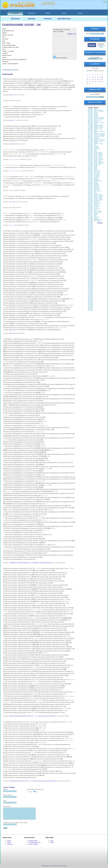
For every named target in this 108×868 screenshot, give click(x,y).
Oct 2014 (90, 162)
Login (105, 2)
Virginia (96, 218)
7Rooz (96, 109)
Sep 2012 (90, 192)
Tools (64, 13)
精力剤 (11, 95)
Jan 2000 (90, 309)
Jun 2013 (90, 181)
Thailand (96, 213)
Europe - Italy (97, 161)
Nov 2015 (90, 150)
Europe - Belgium (98, 154)
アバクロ (11, 190)
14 (100, 77)
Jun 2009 (90, 221)
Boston (96, 124)
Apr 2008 (90, 238)
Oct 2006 (90, 261)
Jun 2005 (90, 280)
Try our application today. (101, 46)
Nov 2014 (90, 161)
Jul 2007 (91, 249)
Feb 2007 (90, 256)
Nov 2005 (90, 274)
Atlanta (96, 114)
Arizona (96, 113)
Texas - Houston (98, 212)
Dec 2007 (90, 243)
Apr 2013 (90, 183)
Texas (95, 210)
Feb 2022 (90, 115)
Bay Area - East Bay (99, 117)
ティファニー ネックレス (15, 171)
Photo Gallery (33, 844)
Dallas (95, 150)
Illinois (95, 168)
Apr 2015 (90, 155)
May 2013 (90, 182)
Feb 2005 (90, 285)
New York (96, 190)
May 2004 (90, 297)
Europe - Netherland (99, 162)
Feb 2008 (90, 241)
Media (48, 13)
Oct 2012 (90, 191)
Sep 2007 (90, 247)
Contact (10, 844)
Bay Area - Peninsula (99, 119)
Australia (96, 115)
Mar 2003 (90, 308)
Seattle (96, 205)
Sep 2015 (90, 152)
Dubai (95, 151)
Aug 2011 (90, 208)
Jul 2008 (91, 234)
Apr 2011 (90, 213)
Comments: (7, 806)
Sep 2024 (90, 111)
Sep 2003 (90, 307)
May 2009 (90, 222)
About (9, 841)
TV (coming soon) (35, 842)
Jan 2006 (90, 272)
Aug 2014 (90, 164)
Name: (5, 789)
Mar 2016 (90, 146)
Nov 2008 (90, 229)
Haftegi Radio (33, 841)
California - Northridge (99, 134)
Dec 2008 (90, 228)
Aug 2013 (90, 178)
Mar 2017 (90, 136)
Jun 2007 (90, 251)
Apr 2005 (90, 283)
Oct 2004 (90, 290)
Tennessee (97, 208)
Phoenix (96, 202)
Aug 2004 (90, 293)
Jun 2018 (90, 127)
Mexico (96, 182)
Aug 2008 (90, 233)
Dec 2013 (90, 173)
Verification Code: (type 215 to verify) (15, 823)
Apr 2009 (90, 223)
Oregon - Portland (98, 200)
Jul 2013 (91, 180)
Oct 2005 (90, 276)
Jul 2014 (91, 165)
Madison (96, 178)
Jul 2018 (91, 126)
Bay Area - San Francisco (98, 121)
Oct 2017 (90, 132)
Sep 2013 (90, 177)
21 (100, 79)
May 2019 (90, 120)
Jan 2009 (90, 227)
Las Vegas (97, 175)
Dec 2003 (90, 303)
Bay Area (96, 116)
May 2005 (90, 282)
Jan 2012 (90, 202)
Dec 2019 (90, 116)
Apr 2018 (90, 130)
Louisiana (96, 177)
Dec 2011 (90, 203)
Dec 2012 (90, 188)
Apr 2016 (90, 145)
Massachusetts (98, 181)
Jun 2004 (90, 295)
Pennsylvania (97, 201)
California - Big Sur (99, 125)
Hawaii (96, 167)
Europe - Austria (98, 152)
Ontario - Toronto (98, 196)
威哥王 (11, 333)
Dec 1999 (90, 310)
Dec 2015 (90, 149)
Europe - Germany (99, 159)
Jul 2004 (91, 294)
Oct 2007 (90, 246)
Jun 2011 (90, 211)
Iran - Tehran (97, 171)
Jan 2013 (90, 187)
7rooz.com (63, 866)
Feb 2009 (90, 226)
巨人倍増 (11, 144)
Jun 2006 (90, 266)
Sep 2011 (90, 207)
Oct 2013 (90, 176)
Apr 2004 (90, 298)
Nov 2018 (90, 124)
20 (98, 79)
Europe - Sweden (98, 164)
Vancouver (97, 217)
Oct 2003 (90, 305)
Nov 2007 (90, 244)
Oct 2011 (90, 206)
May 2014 (90, 167)
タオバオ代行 (12, 202)
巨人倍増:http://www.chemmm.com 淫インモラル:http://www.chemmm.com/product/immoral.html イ (34, 781)
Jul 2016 (91, 141)
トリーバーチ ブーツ (14, 159)
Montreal (96, 186)
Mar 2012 (90, 200)
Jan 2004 (90, 302)
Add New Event (64, 19)
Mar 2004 (90, 299)
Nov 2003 (90, 304)
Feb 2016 (90, 147)
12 (95, 77)
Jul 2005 (91, 279)
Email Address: (8, 795)
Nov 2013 (90, 175)
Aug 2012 (90, 193)
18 (93, 79)
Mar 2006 (90, 269)
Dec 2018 (90, 122)
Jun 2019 (90, 119)
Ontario (96, 193)
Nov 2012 (90, 190)
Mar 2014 (90, 170)
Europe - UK (72, 34)
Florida (96, 166)
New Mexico (97, 188)
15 (102, 77)
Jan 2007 (90, 257)
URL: (5, 801)
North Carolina (97, 191)
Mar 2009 (90, 224)
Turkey (96, 215)
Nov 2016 (90, 139)
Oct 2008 (90, 231)
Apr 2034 (90, 109)
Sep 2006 (90, 262)
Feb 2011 (90, 216)
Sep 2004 (90, 292)
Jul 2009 (91, 220)
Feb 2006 (90, 271)
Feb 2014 (90, 171)
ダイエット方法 (13, 225)
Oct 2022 (90, 113)
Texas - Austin (97, 211)
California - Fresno (99, 127)
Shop (52, 842)
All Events (15, 19)
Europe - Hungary (98, 160)
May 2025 (90, 110)
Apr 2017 (90, 135)
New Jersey (97, 187)
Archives (48, 19)
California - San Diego (99, 140)
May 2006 (90, 267)
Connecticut (97, 149)
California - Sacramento (97, 138)
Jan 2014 (90, 172)
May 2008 (90, 237)
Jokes (80, 13)
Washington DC (98, 220)
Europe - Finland (98, 156)
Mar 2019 (90, 121)
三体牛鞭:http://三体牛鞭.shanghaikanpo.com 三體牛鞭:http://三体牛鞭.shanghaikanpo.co (31, 563)
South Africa (97, 206)
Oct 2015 (90, 151)
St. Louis (96, 207)
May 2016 (90, 144)
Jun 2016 (90, 142)
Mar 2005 (90, 284)
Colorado (96, 147)
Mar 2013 (90, 185)
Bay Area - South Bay (99, 122)
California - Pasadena (99, 135)
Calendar (32, 13)
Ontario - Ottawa (98, 195)
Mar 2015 (90, 156)
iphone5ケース (13, 120)
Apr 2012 (90, 198)
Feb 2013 (90, 186)
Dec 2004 (90, 288)
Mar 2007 (90, 254)
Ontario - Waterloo (98, 197)
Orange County (98, 198)
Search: (88, 34)
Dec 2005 (90, 273)
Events (15, 13)
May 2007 (90, 252)
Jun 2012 (90, 196)
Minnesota (96, 185)
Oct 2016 (90, 140)
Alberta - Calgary (98, 110)
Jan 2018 (90, 131)
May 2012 (90, 197)
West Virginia (97, 221)
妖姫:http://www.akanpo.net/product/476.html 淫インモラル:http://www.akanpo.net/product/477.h (33, 716)
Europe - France (98, 157)
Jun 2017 (90, 134)
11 (93, 77)
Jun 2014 (90, 166)
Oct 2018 (90, 125)
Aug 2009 (90, 218)
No (36, 792)
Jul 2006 (91, 264)
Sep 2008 (90, 232)
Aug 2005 (90, 278)
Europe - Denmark (99, 155)
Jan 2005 (90, 287)
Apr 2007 (90, 253)
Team (9, 842)
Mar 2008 (90, 239)
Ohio (95, 192)
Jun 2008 (90, 236)
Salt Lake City (97, 203)
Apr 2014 (90, 168)
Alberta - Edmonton (99, 111)
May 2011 (90, 212)
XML (100, 223)
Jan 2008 (90, 242)
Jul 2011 (91, 210)
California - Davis (98, 126)
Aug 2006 (90, 263)
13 (98, 77)
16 (87, 79)
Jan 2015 (90, 159)
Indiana (96, 170)
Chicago (96, 146)
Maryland (96, 180)
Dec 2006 (90, 258)
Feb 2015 (90, 157)
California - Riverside (99, 136)
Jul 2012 (91, 195)
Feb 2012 (90, 201)
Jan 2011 (90, 217)
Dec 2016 (90, 137)
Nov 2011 (90, 205)
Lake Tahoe (97, 173)
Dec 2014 (90, 160)
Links (52, 841)
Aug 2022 (90, 114)
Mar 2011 (90, 215)
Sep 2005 (90, 277)
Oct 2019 (90, 117)
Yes (31, 792)
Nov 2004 (90, 289)
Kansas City (97, 172)
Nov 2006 (90, 259)
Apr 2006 (90, 268)
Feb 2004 (90, 300)
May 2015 (90, 154)
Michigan (96, 183)
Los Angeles (97, 176)
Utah (95, 216)
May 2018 (90, 129)
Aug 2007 (90, 248)
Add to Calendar (60, 57)
